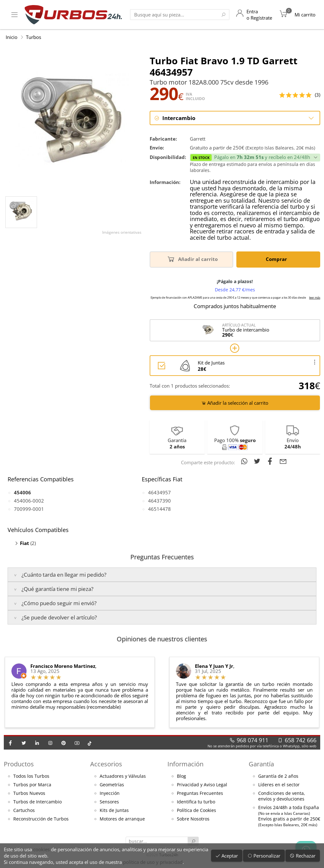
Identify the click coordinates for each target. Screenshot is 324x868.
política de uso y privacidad (153, 862)
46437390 (159, 501)
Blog (181, 777)
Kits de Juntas (114, 811)
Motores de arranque (122, 820)
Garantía (261, 765)
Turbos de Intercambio (37, 802)
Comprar (277, 260)
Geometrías (112, 785)
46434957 (159, 493)
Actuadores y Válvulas (123, 777)
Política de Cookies (196, 811)
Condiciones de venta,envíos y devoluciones (282, 797)
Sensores (109, 802)
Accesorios (106, 765)
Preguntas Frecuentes (200, 794)
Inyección (110, 794)
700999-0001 (29, 509)
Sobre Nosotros (193, 820)
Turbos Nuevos (29, 794)
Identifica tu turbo (196, 802)
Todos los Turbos (31, 777)
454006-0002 (29, 501)
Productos (19, 765)
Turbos (34, 37)
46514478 (159, 509)
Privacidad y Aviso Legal (202, 785)
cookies (41, 849)
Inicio (12, 37)
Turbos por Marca (32, 785)
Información (185, 765)
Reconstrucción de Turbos (41, 820)
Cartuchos (24, 811)
